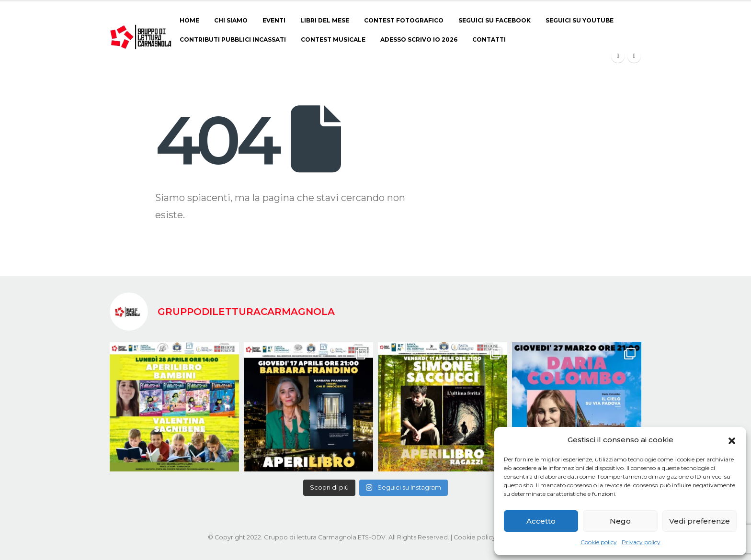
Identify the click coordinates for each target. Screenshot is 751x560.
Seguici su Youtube (580, 20)
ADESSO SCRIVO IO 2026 (419, 39)
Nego (620, 521)
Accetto (541, 521)
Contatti (489, 39)
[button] (732, 440)
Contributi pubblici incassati (233, 39)
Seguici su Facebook (495, 20)
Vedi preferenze (700, 521)
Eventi (274, 20)
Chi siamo (231, 20)
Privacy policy (641, 542)
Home (189, 20)
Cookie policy (599, 542)
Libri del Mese (325, 20)
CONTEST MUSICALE (333, 39)
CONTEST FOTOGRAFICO (404, 20)
